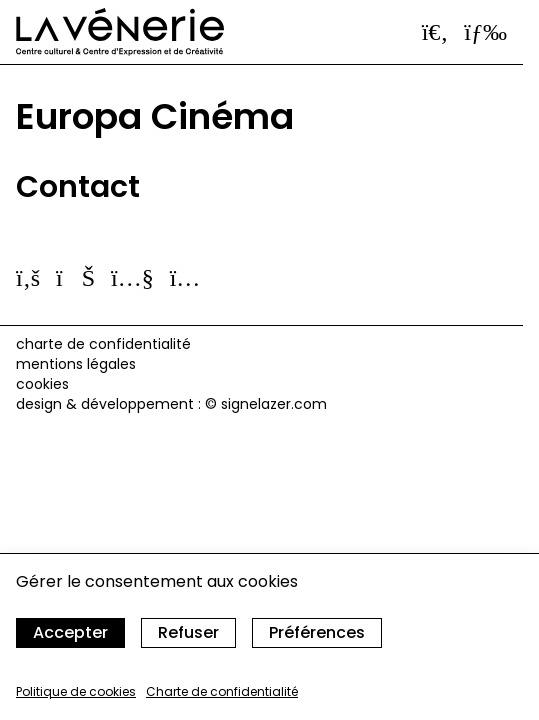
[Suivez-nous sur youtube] (132, 277)
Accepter (70, 632)
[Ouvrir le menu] (485, 32)
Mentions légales (76, 364)
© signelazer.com (266, 404)
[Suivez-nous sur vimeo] (75, 277)
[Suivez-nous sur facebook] (28, 277)
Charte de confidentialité (222, 691)
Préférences (317, 632)
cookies (42, 384)
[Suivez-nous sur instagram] (185, 277)
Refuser (188, 632)
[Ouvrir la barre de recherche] (435, 32)
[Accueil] (120, 32)
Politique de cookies (76, 691)
